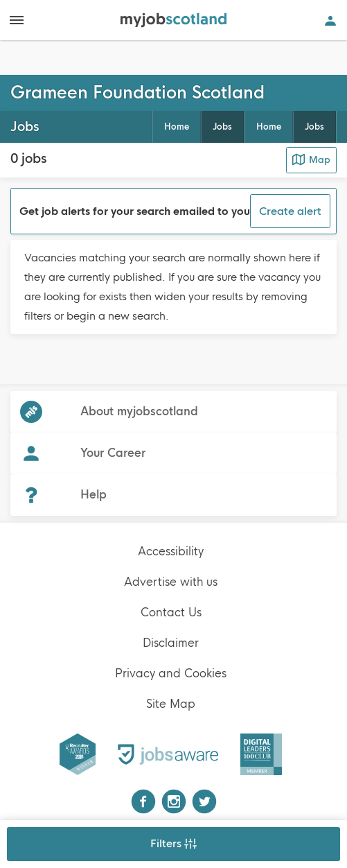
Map (311, 159)
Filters (173, 843)
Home (269, 127)
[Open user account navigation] (330, 20)
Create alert (290, 211)
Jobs (314, 127)
